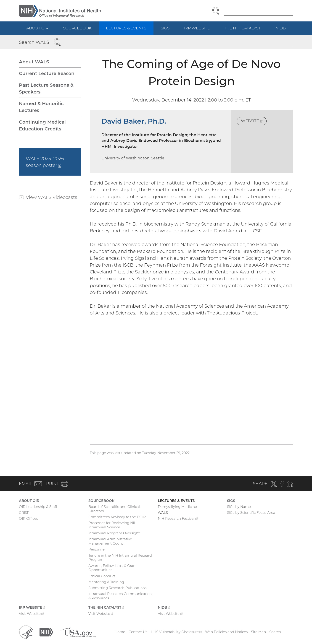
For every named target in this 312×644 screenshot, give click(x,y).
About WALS (34, 62)
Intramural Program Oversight (114, 533)
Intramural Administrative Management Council (110, 541)
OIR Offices (28, 518)
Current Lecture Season (47, 73)
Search (275, 632)
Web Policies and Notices (226, 632)
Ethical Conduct (102, 576)
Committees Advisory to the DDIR (117, 517)
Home (120, 632)
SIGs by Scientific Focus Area (251, 513)
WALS (163, 513)
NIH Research (178, 519)
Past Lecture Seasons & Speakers (46, 88)
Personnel (97, 549)
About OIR (37, 28)
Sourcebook (77, 28)
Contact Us (138, 632)
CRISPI (25, 513)
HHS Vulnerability (176, 632)
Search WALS (34, 42)
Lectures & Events (126, 28)
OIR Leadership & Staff (38, 507)
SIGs (165, 28)
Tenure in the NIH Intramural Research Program (121, 558)
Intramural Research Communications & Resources (121, 596)
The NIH (246, 30)
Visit (31, 614)
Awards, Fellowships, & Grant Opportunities (113, 568)
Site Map (258, 632)
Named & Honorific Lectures (41, 107)
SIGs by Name (239, 507)
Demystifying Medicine (177, 507)
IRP (201, 30)
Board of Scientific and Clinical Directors (114, 509)
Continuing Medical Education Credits (42, 125)
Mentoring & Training (106, 582)
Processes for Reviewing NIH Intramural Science (112, 525)
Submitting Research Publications (117, 588)
